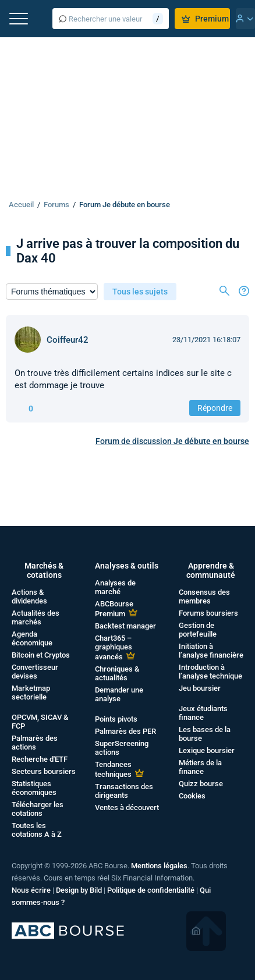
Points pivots (116, 719)
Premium (205, 19)
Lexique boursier (207, 750)
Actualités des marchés (36, 617)
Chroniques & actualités (117, 673)
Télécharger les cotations (38, 809)
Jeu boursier (200, 688)
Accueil (21, 205)
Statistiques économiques (34, 788)
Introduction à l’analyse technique (210, 672)
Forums (56, 205)
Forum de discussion (172, 441)
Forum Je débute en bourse (125, 205)
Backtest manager (125, 626)
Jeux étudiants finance (203, 713)
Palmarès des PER (125, 731)
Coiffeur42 (68, 340)
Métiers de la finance (200, 767)
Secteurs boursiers (44, 771)
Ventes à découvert (127, 807)
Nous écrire (31, 890)
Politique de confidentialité (151, 890)
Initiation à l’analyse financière (211, 651)
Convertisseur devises (35, 672)
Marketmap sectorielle (31, 693)
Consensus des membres (204, 596)
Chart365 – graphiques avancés (114, 647)
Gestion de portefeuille (198, 630)
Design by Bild (79, 890)
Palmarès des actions (35, 743)
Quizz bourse (201, 784)
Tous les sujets (140, 292)
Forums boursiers (208, 613)
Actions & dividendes (29, 596)
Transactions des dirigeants (124, 791)
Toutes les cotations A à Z (37, 830)
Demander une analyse (119, 694)
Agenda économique (32, 638)
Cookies (192, 796)
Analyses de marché (115, 587)
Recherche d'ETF (40, 759)
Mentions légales (159, 866)
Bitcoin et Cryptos (41, 655)
